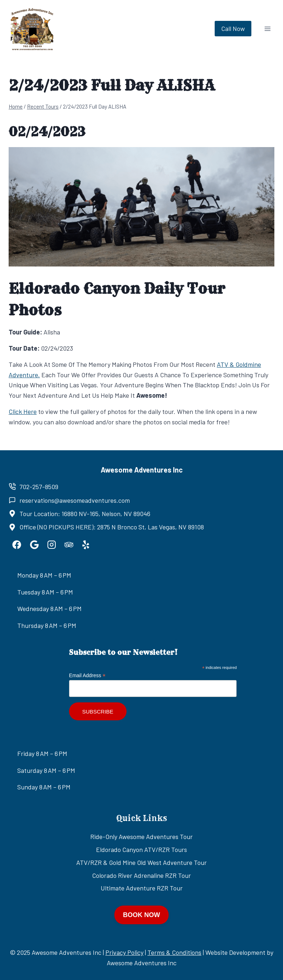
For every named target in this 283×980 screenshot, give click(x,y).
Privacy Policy (124, 952)
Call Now (233, 28)
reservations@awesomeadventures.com (75, 500)
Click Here (23, 411)
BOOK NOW (141, 915)
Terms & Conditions (174, 952)
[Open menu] (267, 29)
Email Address (87, 676)
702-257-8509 (39, 487)
